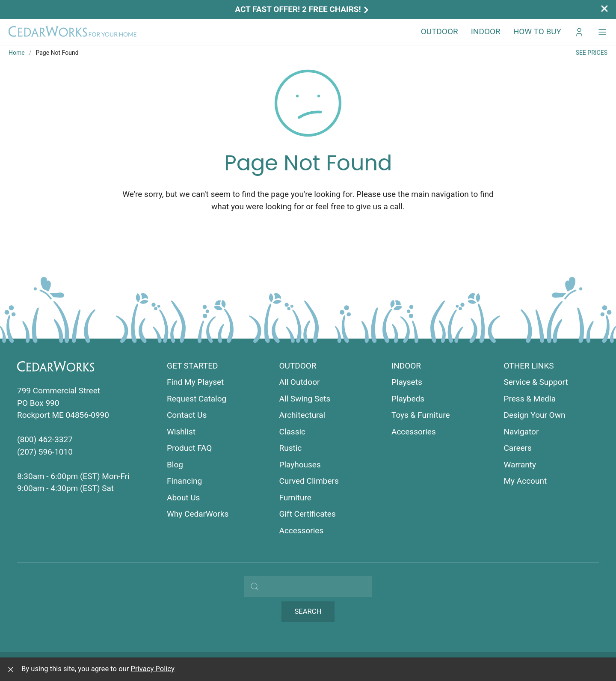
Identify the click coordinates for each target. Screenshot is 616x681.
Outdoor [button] (440, 31)
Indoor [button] (486, 31)
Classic (293, 432)
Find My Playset (195, 382)
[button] (602, 32)
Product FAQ (189, 448)
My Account (526, 481)
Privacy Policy (153, 669)
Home (17, 53)
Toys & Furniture (421, 415)
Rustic (291, 448)
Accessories (302, 531)
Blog (175, 465)
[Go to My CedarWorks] (579, 32)
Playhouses (300, 465)
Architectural (302, 415)
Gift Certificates (308, 514)
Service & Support (536, 382)
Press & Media (530, 399)
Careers (518, 448)
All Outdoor (300, 382)
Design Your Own (535, 415)
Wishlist (181, 432)
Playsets (407, 382)
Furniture (295, 498)
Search (308, 611)
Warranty (520, 465)
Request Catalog (197, 399)
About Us (183, 498)
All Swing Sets (305, 399)
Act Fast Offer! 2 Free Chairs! (302, 9)
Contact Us (187, 415)
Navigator (521, 432)
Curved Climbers (309, 481)
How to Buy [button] (537, 31)
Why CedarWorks (198, 514)
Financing (184, 481)
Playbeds (408, 399)
